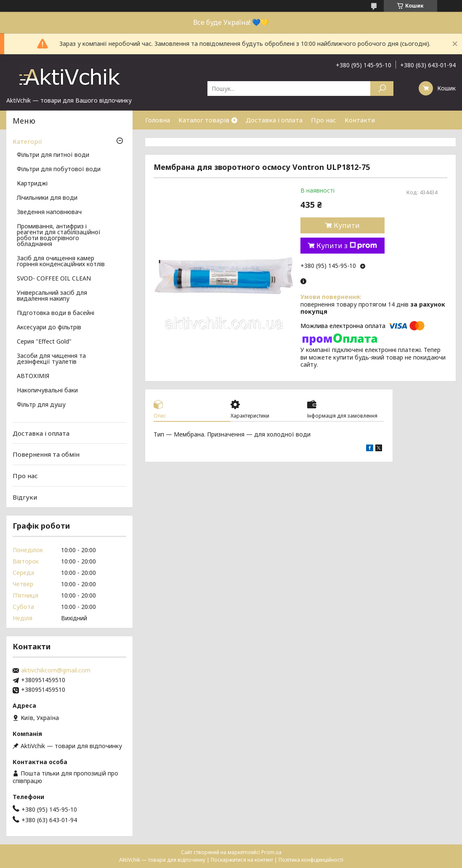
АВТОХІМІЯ (33, 376)
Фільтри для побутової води (59, 169)
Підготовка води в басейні (56, 313)
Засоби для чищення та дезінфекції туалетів (51, 359)
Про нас (324, 120)
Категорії (27, 141)
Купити (347, 225)
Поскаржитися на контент (242, 860)
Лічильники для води (47, 198)
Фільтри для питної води (53, 155)
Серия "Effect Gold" (44, 342)
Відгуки (25, 497)
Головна (158, 120)
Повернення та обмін (46, 454)
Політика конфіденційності (311, 860)
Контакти (360, 120)
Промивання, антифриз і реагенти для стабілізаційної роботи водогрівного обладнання (59, 236)
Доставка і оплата (274, 120)
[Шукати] (382, 89)
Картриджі (32, 184)
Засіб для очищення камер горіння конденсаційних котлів (61, 262)
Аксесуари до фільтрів (49, 328)
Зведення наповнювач (49, 212)
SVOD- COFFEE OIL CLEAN (54, 279)
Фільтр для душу (41, 405)
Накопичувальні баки (47, 391)
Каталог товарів (204, 120)
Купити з (347, 246)
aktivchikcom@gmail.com (56, 670)
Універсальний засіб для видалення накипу (52, 296)
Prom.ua (271, 852)
